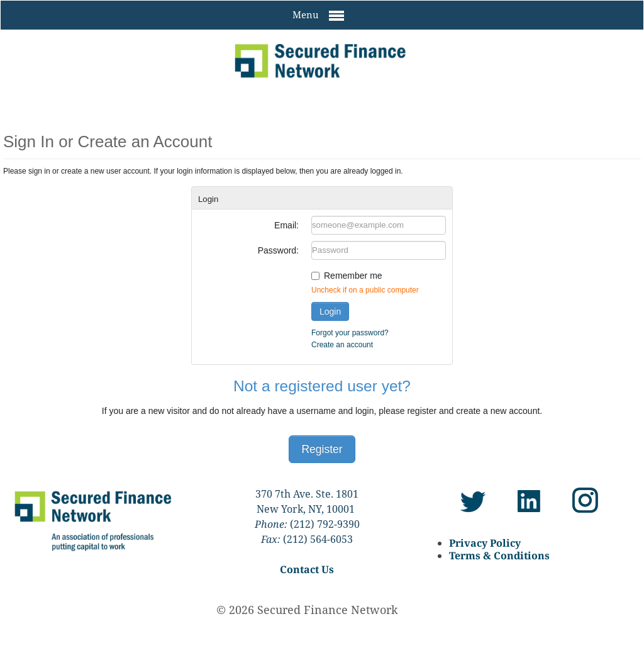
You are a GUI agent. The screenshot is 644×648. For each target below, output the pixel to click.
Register (322, 449)
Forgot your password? (350, 333)
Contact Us (307, 569)
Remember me (353, 276)
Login (330, 311)
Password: (278, 250)
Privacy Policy (485, 543)
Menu (318, 16)
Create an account (342, 345)
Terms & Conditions (499, 556)
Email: (286, 225)
